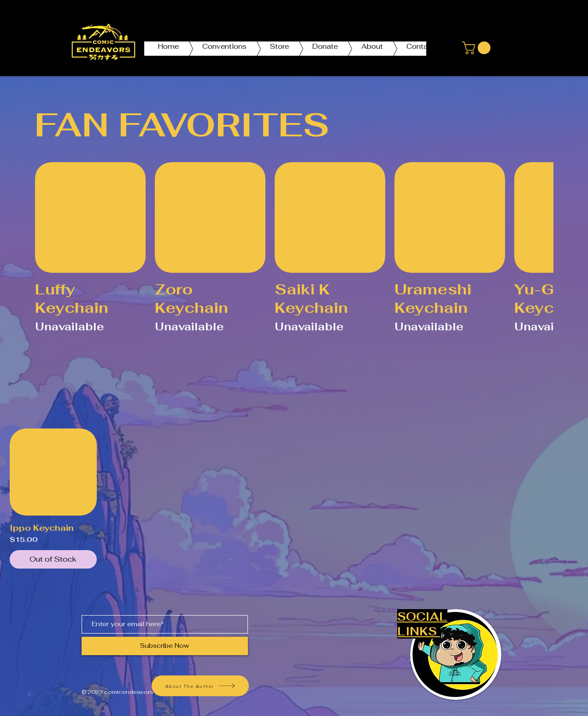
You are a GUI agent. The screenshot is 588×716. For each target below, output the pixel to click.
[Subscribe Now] (165, 646)
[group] (294, 258)
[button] (478, 48)
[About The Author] (200, 686)
